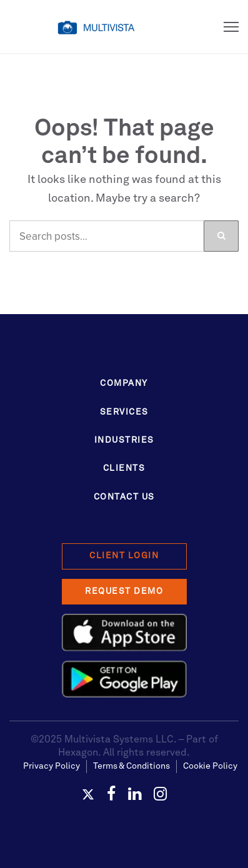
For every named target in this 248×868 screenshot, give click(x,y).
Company (124, 383)
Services (124, 412)
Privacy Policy (52, 766)
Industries (124, 440)
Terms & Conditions (131, 766)
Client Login (124, 556)
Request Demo (124, 591)
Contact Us (124, 497)
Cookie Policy (210, 766)
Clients (124, 468)
